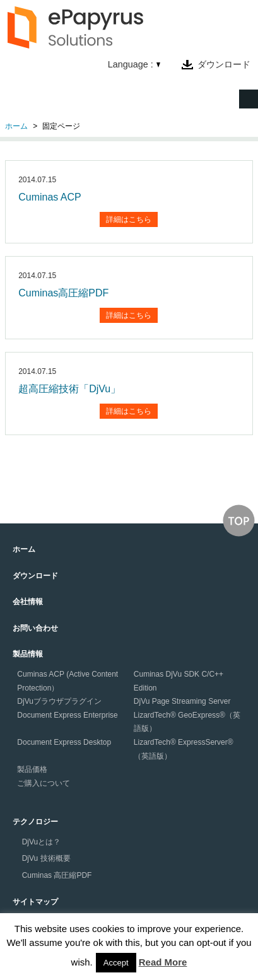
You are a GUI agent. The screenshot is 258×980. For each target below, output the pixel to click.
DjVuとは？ (42, 842)
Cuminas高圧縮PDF (63, 293)
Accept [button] (116, 963)
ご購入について (44, 783)
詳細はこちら (129, 219)
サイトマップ (35, 902)
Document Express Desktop (64, 742)
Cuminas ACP (50, 197)
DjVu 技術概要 (46, 858)
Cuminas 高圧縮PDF (57, 875)
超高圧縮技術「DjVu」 (69, 389)
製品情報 (28, 654)
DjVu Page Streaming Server (182, 701)
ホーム (16, 126)
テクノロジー (35, 822)
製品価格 (32, 769)
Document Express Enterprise (67, 715)
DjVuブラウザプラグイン (59, 701)
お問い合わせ (35, 628)
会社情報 (28, 602)
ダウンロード (224, 64)
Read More (163, 962)
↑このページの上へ (239, 521)
